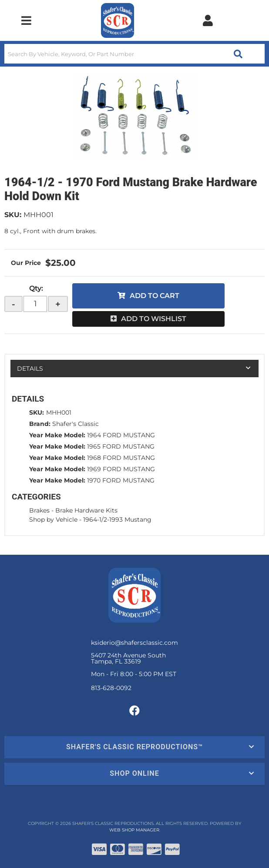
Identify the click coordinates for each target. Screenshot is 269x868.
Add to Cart (155, 296)
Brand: (40, 424)
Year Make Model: (57, 435)
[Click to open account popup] (208, 20)
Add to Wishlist (154, 319)
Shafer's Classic (76, 424)
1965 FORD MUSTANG (121, 446)
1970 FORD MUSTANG (121, 480)
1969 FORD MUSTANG (121, 469)
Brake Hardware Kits (86, 510)
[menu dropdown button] (26, 20)
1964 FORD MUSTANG (121, 435)
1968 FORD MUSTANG (121, 458)
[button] (134, 54)
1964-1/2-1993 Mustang (117, 519)
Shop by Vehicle (53, 519)
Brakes (39, 510)
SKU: (13, 215)
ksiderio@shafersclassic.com (134, 643)
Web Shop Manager (134, 830)
